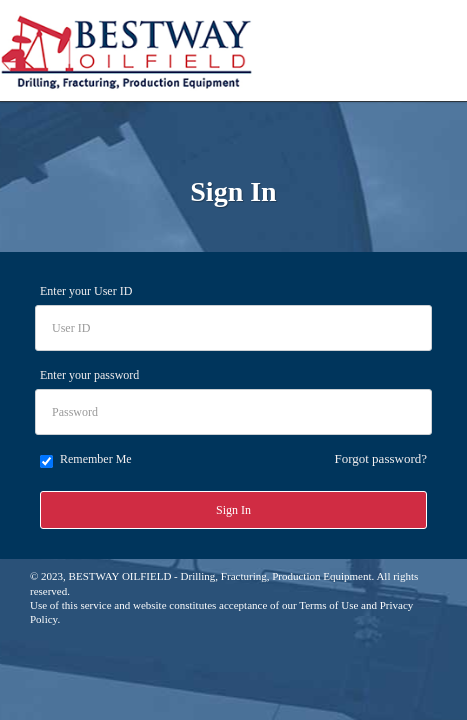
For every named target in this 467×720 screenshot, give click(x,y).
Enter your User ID (86, 291)
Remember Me (86, 460)
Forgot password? (380, 458)
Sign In (233, 510)
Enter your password (89, 375)
